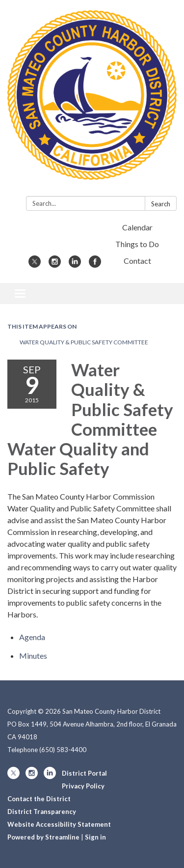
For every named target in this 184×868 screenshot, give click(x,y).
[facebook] (95, 265)
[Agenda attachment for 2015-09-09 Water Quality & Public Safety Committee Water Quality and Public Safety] (32, 637)
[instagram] (55, 265)
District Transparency (42, 812)
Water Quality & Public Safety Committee (84, 342)
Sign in (95, 837)
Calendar (137, 227)
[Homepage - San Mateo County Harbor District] (92, 100)
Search (161, 204)
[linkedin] (75, 265)
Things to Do (137, 244)
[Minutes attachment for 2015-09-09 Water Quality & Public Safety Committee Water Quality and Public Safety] (33, 656)
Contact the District (39, 799)
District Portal (84, 773)
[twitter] (35, 265)
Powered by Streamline (43, 837)
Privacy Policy (83, 786)
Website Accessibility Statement (59, 824)
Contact (137, 261)
